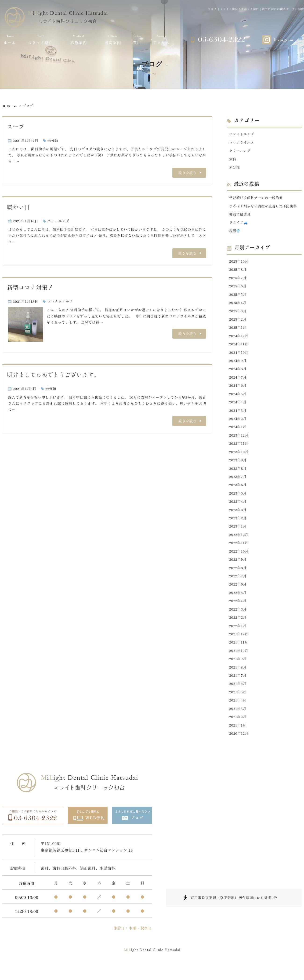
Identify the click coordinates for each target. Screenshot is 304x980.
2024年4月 (238, 407)
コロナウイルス (60, 301)
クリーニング (58, 221)
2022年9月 (238, 568)
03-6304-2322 (222, 40)
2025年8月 (238, 272)
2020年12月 (239, 746)
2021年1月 (238, 738)
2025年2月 (238, 322)
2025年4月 (238, 306)
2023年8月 (238, 475)
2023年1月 (238, 534)
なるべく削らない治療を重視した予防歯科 (264, 207)
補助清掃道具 (240, 215)
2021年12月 (239, 645)
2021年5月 (238, 704)
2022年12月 (239, 543)
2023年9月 (238, 466)
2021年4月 (238, 712)
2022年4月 (238, 611)
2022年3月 (238, 619)
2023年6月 (238, 492)
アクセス (161, 40)
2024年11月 (239, 348)
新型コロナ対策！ (30, 287)
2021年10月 (239, 661)
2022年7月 (238, 585)
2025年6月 (238, 288)
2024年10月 (239, 356)
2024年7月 (238, 382)
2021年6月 (238, 695)
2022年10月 (239, 560)
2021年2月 (238, 729)
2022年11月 (239, 551)
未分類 (53, 140)
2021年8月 (238, 678)
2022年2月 (238, 627)
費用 (137, 40)
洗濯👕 (235, 232)
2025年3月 (238, 314)
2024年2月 (238, 424)
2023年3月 (238, 517)
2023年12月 (239, 441)
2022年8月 (238, 577)
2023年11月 (239, 450)
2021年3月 (238, 721)
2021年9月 (238, 670)
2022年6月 (238, 594)
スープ (16, 126)
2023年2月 (238, 526)
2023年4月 (238, 509)
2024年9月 (238, 365)
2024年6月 (238, 390)
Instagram (283, 40)
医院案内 (113, 40)
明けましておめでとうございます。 (53, 374)
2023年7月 (238, 483)
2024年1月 (238, 432)
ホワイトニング (242, 134)
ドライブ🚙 (239, 224)
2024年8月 (238, 373)
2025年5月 (238, 297)
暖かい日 (19, 207)
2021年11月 (239, 653)
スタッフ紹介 (40, 40)
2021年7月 (238, 687)
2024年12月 (239, 339)
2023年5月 (238, 500)
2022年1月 (238, 636)
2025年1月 (238, 331)
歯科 (233, 159)
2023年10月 (239, 458)
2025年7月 (238, 280)
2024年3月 (238, 416)
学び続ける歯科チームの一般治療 (257, 198)
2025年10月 (239, 263)
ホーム (10, 40)
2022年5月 (238, 602)
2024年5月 (238, 399)
